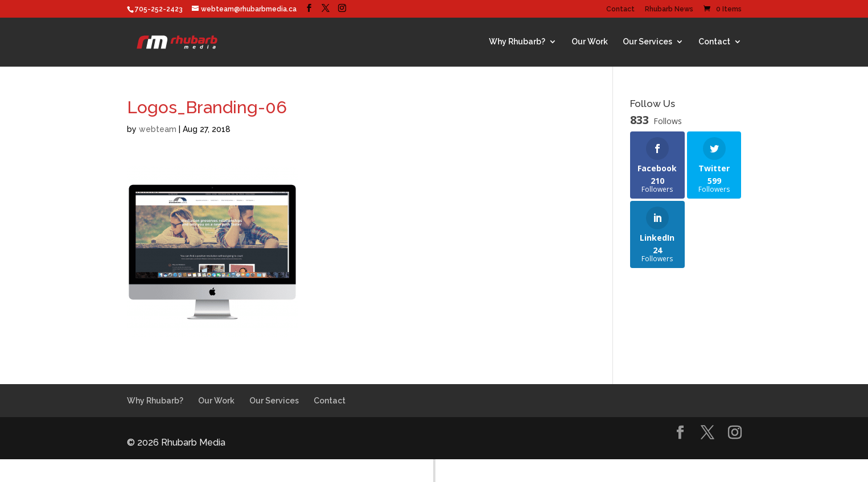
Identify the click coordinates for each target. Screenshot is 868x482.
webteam (158, 129)
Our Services (647, 42)
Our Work (590, 42)
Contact (620, 9)
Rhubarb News (669, 9)
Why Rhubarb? (517, 42)
